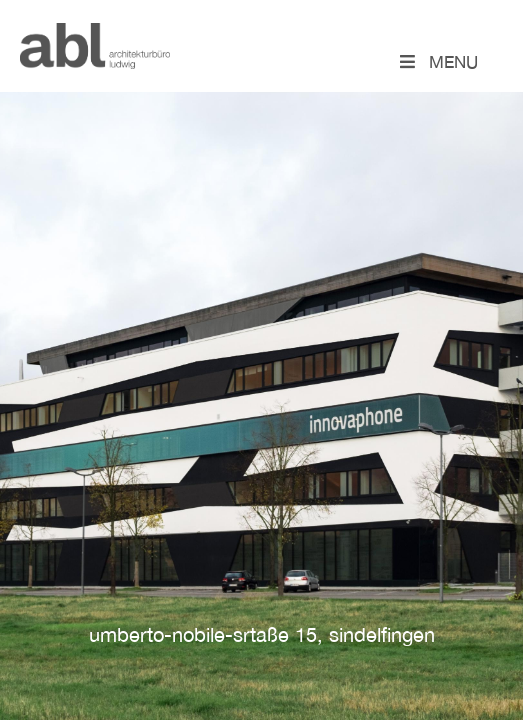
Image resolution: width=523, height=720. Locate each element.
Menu (437, 61)
